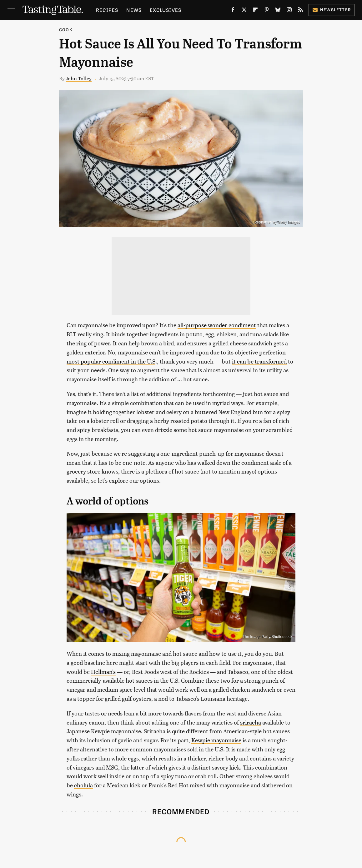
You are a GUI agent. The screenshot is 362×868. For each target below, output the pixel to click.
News (134, 10)
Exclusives (166, 10)
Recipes (107, 10)
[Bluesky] (278, 11)
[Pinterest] (267, 11)
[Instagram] (289, 11)
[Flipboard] (255, 11)
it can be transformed (259, 361)
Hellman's (103, 672)
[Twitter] (244, 11)
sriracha (251, 722)
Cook (66, 30)
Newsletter (332, 10)
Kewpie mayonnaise (216, 740)
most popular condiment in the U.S (111, 361)
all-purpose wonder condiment (217, 325)
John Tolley (79, 78)
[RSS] (300, 11)
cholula (83, 785)
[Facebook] (233, 11)
